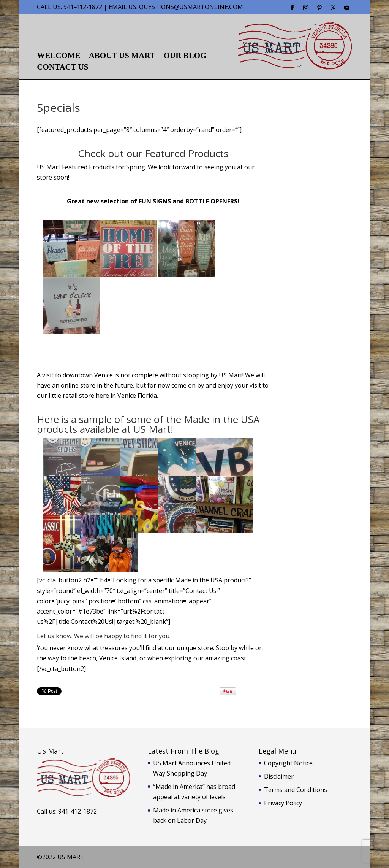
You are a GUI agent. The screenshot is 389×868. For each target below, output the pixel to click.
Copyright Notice (288, 763)
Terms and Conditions (296, 790)
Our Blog (185, 56)
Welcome (59, 56)
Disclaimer (279, 776)
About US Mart (122, 56)
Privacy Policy (283, 803)
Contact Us (62, 68)
